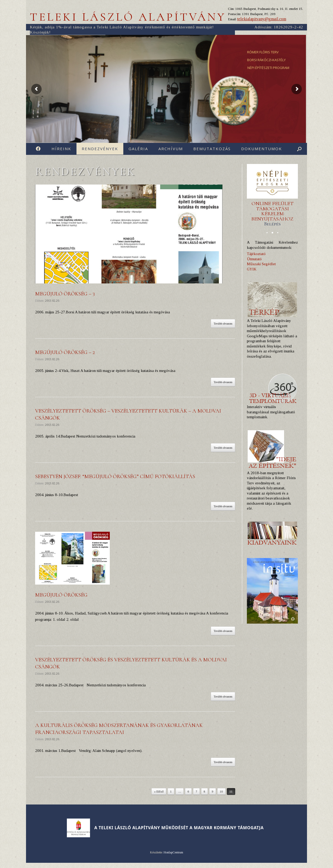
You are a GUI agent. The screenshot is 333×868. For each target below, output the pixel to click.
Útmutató (254, 259)
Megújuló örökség (61, 595)
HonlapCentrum (173, 852)
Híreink (61, 149)
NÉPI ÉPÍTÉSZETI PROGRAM (268, 68)
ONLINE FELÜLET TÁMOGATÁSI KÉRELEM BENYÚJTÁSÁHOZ (272, 214)
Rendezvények (100, 149)
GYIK (252, 269)
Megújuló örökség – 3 (65, 294)
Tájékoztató (256, 254)
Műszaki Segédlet (261, 264)
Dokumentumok (262, 149)
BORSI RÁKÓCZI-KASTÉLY (266, 60)
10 (221, 791)
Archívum (171, 149)
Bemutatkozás (212, 149)
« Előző (159, 791)
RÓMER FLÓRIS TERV (263, 52)
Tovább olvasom (223, 324)
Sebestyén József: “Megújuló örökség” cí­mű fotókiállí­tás (115, 477)
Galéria (138, 149)
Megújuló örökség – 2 (65, 352)
